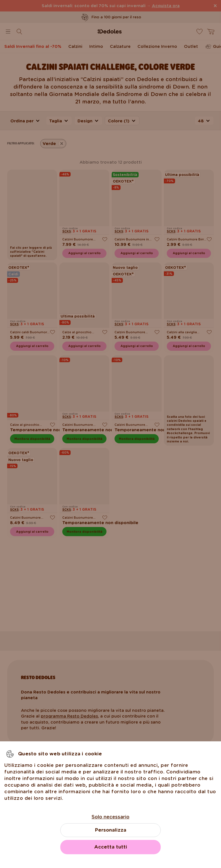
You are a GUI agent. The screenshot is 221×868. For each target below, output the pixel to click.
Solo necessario (110, 817)
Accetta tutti (111, 847)
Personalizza (111, 830)
